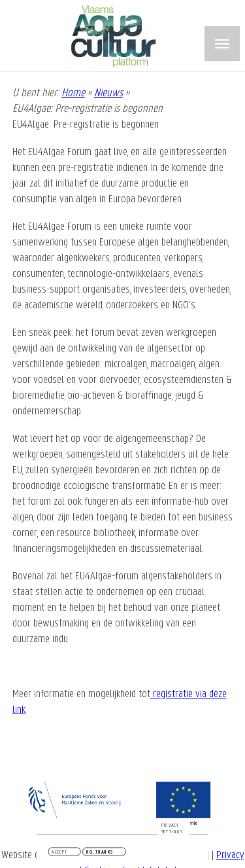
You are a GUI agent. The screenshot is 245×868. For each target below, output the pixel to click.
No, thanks (100, 853)
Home (73, 93)
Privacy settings (172, 829)
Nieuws (108, 93)
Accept (59, 853)
